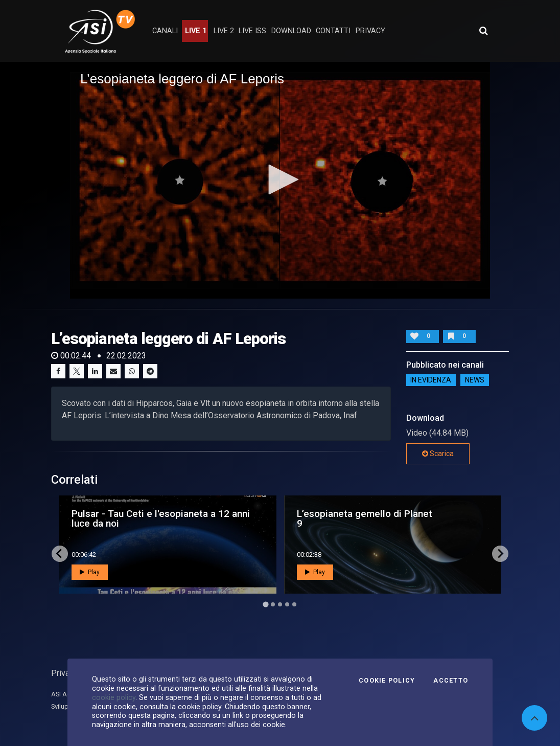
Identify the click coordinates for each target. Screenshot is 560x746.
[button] (280, 179)
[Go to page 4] (287, 604)
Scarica (438, 454)
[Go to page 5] (294, 604)
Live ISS (252, 31)
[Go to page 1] (265, 604)
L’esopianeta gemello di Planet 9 (365, 518)
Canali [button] (165, 31)
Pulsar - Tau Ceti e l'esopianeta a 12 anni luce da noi (161, 518)
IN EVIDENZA (431, 380)
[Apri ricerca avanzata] (483, 31)
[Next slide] (500, 554)
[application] (280, 180)
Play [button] (90, 572)
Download (291, 31)
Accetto (451, 681)
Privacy (64, 673)
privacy (370, 31)
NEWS (475, 380)
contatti (333, 31)
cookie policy (114, 697)
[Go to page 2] (273, 604)
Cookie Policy (387, 681)
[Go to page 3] (280, 604)
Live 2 (224, 31)
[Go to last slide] (60, 554)
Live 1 (196, 31)
